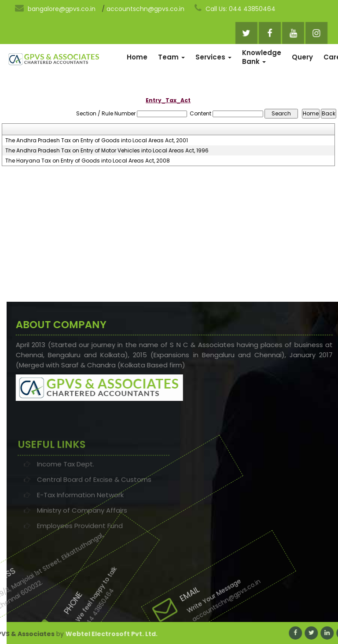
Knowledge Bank (262, 57)
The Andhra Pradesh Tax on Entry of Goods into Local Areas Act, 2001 (97, 141)
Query (302, 57)
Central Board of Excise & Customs (94, 499)
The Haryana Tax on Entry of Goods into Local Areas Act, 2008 (88, 161)
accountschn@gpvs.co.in (145, 9)
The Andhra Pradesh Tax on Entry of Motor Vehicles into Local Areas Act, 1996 (107, 151)
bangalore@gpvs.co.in (55, 8)
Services (213, 57)
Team (171, 57)
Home (137, 57)
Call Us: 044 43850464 (235, 8)
